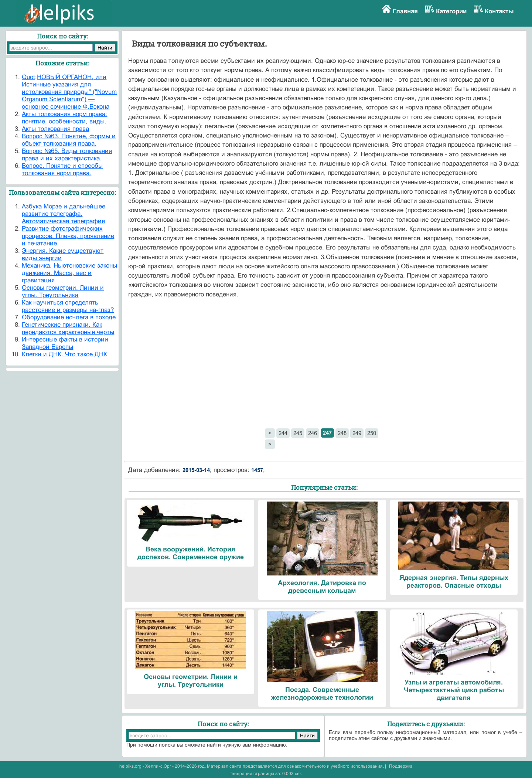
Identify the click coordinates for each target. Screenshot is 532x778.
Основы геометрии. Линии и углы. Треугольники (63, 291)
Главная (405, 11)
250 (372, 433)
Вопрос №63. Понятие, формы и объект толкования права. (69, 140)
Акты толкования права (55, 129)
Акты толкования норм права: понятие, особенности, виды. (64, 118)
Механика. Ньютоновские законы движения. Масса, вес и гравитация (69, 273)
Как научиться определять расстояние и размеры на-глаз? (68, 306)
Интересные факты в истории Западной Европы (65, 343)
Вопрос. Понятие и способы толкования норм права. (62, 169)
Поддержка (401, 766)
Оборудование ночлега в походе (69, 317)
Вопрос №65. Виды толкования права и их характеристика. (67, 155)
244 (283, 433)
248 (342, 433)
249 (357, 433)
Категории (451, 11)
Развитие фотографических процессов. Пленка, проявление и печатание (68, 236)
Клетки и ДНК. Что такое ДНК (64, 354)
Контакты (499, 11)
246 (313, 433)
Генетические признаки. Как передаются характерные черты (68, 328)
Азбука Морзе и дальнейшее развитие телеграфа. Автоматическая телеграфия (64, 214)
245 (298, 433)
